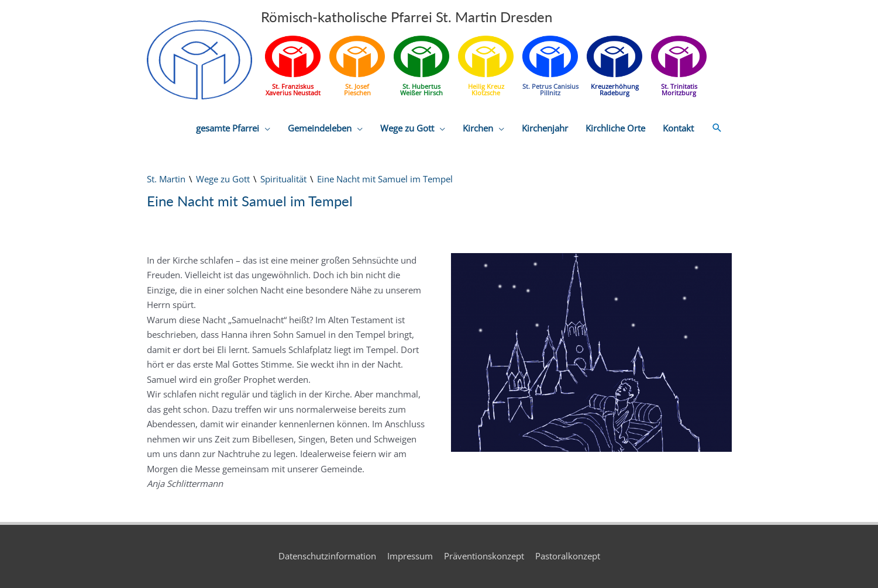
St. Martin (166, 179)
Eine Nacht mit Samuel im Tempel (385, 179)
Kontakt (678, 128)
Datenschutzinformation (327, 556)
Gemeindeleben (320, 128)
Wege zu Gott (407, 128)
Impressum (410, 556)
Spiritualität (283, 179)
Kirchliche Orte (615, 128)
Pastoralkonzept (568, 556)
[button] (717, 128)
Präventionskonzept (484, 556)
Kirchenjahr (545, 128)
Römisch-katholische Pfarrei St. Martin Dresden (407, 17)
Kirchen (478, 128)
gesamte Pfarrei (228, 128)
